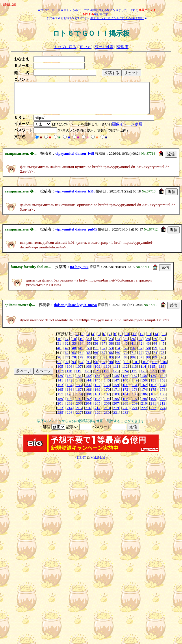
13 (149, 340)
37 (104, 349)
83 (111, 363)
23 (111, 345)
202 (70, 409)
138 (144, 382)
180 (88, 400)
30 (162, 345)
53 (111, 354)
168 (88, 395)
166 (70, 395)
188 (163, 400)
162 (144, 391)
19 (81, 345)
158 (107, 391)
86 (133, 363)
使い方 (85, 47)
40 (126, 349)
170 (107, 395)
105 (60, 372)
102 (145, 368)
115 (153, 372)
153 (60, 391)
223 (153, 414)
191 (79, 405)
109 (97, 372)
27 (140, 345)
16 (59, 345)
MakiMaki (98, 464)
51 (96, 354)
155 (79, 391)
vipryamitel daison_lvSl (75, 159)
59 (155, 354)
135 (116, 382)
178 (70, 400)
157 (97, 391)
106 (70, 372)
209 (135, 409)
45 (162, 349)
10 (127, 340)
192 (88, 405)
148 (125, 386)
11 (134, 340)
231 (116, 419)
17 (67, 345)
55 (126, 354)
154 (70, 391)
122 (106, 377)
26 (133, 345)
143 (79, 386)
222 (144, 414)
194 (107, 405)
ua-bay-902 (79, 273)
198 (144, 405)
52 (104, 354)
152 (163, 386)
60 (162, 354)
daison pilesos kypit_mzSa (75, 311)
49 (81, 354)
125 (134, 377)
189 (60, 405)
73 (148, 359)
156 (88, 391)
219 (116, 414)
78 (74, 363)
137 (135, 382)
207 (116, 409)
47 (67, 354)
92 (67, 368)
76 (59, 363)
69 (118, 359)
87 (140, 363)
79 (81, 363)
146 (107, 386)
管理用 (123, 47)
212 (162, 409)
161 (135, 391)
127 (153, 377)
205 (97, 409)
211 (153, 409)
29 (155, 345)
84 (118, 363)
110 (107, 372)
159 (116, 391)
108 (88, 372)
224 (163, 414)
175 (153, 395)
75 (162, 359)
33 (74, 349)
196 (125, 405)
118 (69, 377)
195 (116, 405)
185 (135, 400)
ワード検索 (104, 47)
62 (67, 359)
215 (79, 414)
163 (153, 391)
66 (96, 359)
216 (88, 414)
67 (104, 359)
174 (144, 395)
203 (79, 409)
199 (153, 405)
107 (79, 372)
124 (125, 377)
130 (70, 382)
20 (89, 345)
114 (143, 372)
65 (89, 359)
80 (89, 363)
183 (116, 400)
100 (127, 368)
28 (148, 345)
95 (89, 368)
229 (97, 419)
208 (125, 409)
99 (118, 368)
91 (59, 368)
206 (107, 409)
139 (153, 382)
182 (107, 400)
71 (133, 359)
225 (60, 419)
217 (97, 414)
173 (135, 395)
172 (125, 395)
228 (88, 419)
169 (97, 395)
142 (70, 386)
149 (135, 386)
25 (126, 345)
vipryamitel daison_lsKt (75, 197)
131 (79, 382)
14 (156, 340)
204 (88, 409)
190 (70, 405)
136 (125, 382)
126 (144, 377)
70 (126, 359)
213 (60, 414)
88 (148, 363)
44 (155, 349)
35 (89, 349)
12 (141, 340)
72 (140, 359)
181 (97, 400)
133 (97, 382)
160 (125, 391)
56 (133, 354)
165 (60, 395)
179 (79, 400)
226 (70, 419)
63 (74, 359)
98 (111, 368)
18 (74, 345)
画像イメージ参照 (129, 130)
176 (163, 395)
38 (111, 349)
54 (118, 354)
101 (136, 368)
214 (70, 414)
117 (60, 377)
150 (144, 386)
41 (133, 349)
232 (125, 419)
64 (81, 359)
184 (125, 400)
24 (118, 345)
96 (96, 368)
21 (96, 345)
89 (155, 363)
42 (140, 349)
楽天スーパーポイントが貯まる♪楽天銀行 (117, 18)
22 (104, 345)
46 (59, 354)
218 (107, 414)
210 (144, 409)
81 (96, 363)
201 (60, 409)
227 (79, 419)
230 (107, 419)
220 (125, 414)
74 (155, 359)
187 (153, 400)
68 (111, 359)
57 (140, 354)
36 (96, 349)
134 (107, 382)
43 (148, 349)
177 (60, 400)
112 (125, 372)
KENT (81, 464)
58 (148, 354)
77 (67, 363)
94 (81, 368)
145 (97, 386)
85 (126, 363)
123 (116, 377)
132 (88, 382)
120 (88, 377)
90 (162, 363)
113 (134, 372)
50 (89, 354)
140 (163, 382)
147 (116, 386)
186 (144, 400)
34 (81, 349)
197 (135, 405)
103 (155, 368)
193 (97, 405)
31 (59, 349)
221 (135, 414)
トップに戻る (65, 47)
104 (164, 368)
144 (88, 386)
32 (67, 349)
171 (116, 395)
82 (104, 363)
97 (104, 368)
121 (97, 377)
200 (163, 405)
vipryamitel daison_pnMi (76, 235)
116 (161, 372)
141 (60, 386)
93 (74, 368)
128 (162, 377)
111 (116, 372)
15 (164, 340)
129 (60, 382)
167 (79, 395)
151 (153, 386)
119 (79, 377)
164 (163, 391)
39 (118, 349)
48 (74, 354)
